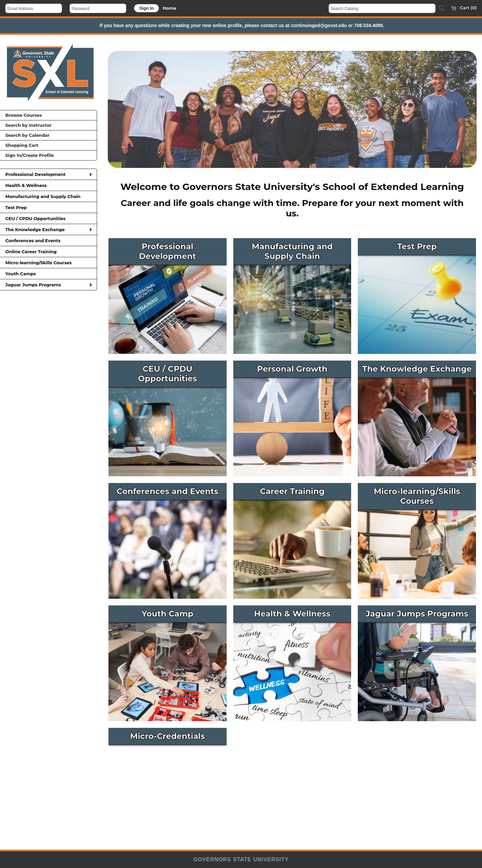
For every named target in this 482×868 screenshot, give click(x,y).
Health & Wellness (48, 185)
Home (169, 8)
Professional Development (49, 174)
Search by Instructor (28, 125)
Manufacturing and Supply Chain (48, 196)
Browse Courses (24, 115)
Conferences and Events (48, 240)
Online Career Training (48, 252)
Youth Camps (48, 274)
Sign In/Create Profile (30, 155)
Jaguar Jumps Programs (49, 285)
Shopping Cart (22, 145)
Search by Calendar (27, 135)
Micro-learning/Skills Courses (48, 263)
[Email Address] (34, 8)
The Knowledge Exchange (49, 229)
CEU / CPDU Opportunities (48, 218)
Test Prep (48, 207)
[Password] (98, 8)
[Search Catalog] (382, 8)
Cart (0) (462, 8)
